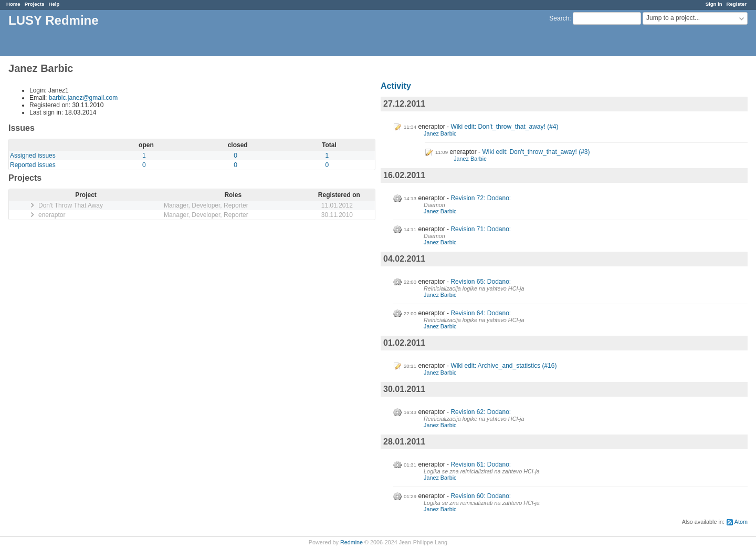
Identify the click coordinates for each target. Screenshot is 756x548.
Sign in (714, 4)
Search (559, 18)
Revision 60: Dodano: (481, 496)
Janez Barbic (440, 133)
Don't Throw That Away (71, 205)
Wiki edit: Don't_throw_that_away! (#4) (504, 127)
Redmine (351, 542)
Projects (35, 4)
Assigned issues (33, 156)
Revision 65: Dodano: (481, 282)
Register (737, 4)
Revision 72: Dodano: (481, 198)
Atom (741, 522)
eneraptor (52, 215)
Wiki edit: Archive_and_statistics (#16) (503, 366)
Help (54, 4)
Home (13, 4)
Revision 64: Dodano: (481, 313)
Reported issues (33, 165)
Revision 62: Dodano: (481, 412)
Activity (396, 86)
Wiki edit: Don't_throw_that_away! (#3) (536, 152)
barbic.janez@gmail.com (83, 98)
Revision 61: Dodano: (481, 464)
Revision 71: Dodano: (481, 229)
